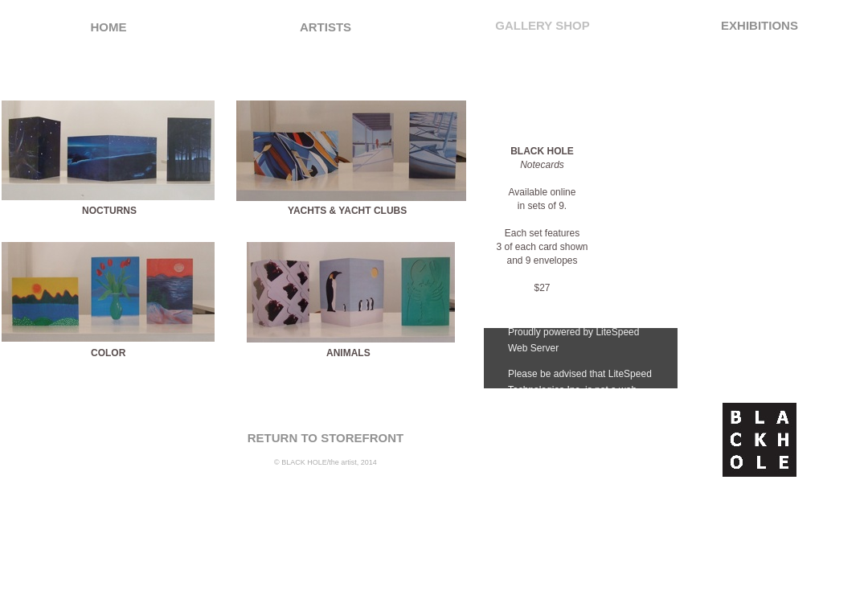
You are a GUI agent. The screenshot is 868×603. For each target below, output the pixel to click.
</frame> (581, 358)
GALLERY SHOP (542, 25)
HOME (109, 27)
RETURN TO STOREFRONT (325, 438)
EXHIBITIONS (759, 25)
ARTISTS (325, 27)
